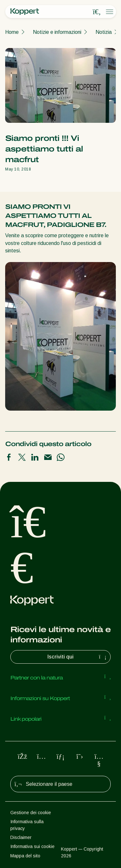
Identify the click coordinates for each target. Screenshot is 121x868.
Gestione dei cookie (31, 813)
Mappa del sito (25, 856)
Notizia (104, 32)
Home (12, 32)
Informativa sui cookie (32, 846)
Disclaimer (21, 837)
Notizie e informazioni (57, 32)
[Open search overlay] (97, 12)
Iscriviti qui (78, 657)
